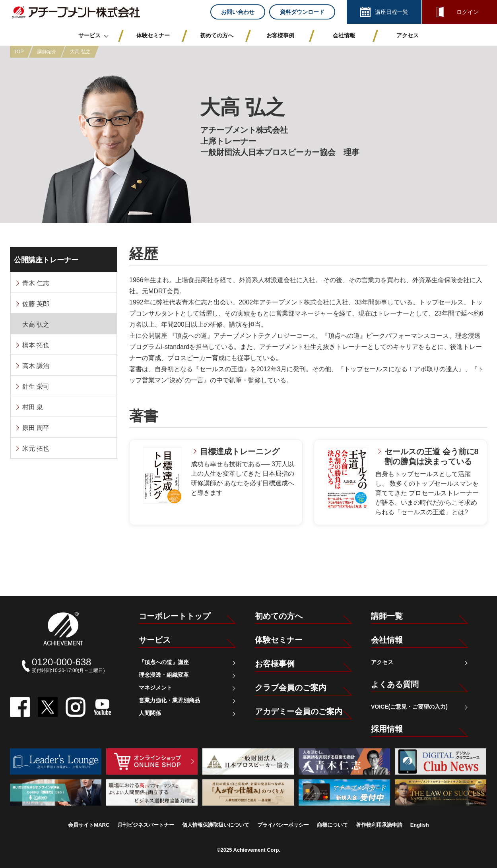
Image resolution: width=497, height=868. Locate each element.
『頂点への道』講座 (164, 662)
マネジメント (155, 688)
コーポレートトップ (175, 616)
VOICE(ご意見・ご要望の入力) (409, 707)
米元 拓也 (36, 449)
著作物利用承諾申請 (379, 825)
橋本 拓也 (36, 345)
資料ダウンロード (302, 12)
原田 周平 (36, 428)
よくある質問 (395, 684)
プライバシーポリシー (283, 825)
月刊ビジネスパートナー (146, 825)
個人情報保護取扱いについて (216, 825)
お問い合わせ (238, 12)
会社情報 (387, 640)
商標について (332, 825)
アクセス (382, 662)
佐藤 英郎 (36, 304)
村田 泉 (33, 407)
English (420, 825)
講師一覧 (387, 616)
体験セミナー (279, 640)
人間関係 (150, 713)
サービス (155, 640)
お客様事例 (275, 664)
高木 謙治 (36, 366)
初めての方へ (279, 616)
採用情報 (387, 729)
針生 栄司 (36, 387)
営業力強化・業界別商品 (169, 700)
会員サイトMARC (89, 825)
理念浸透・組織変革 (164, 675)
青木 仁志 (36, 283)
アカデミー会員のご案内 (299, 711)
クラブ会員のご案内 (291, 688)
